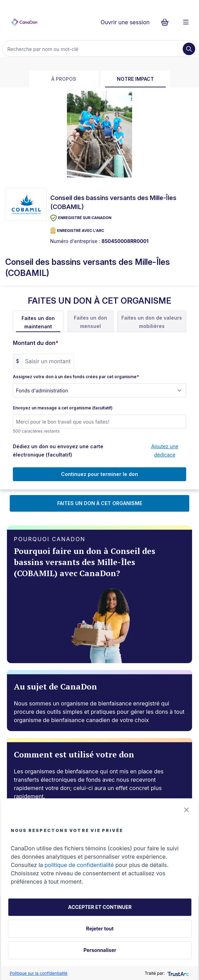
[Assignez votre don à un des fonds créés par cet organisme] (99, 390)
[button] (187, 810)
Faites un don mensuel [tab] (90, 322)
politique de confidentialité (79, 865)
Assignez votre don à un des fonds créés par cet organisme (76, 377)
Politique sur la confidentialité (39, 973)
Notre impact (135, 79)
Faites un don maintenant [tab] (38, 322)
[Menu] (186, 22)
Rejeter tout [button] (100, 929)
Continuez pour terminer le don (99, 474)
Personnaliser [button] (100, 950)
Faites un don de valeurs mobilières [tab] (152, 322)
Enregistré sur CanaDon (81, 218)
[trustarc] (178, 973)
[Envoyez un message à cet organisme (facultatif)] (99, 422)
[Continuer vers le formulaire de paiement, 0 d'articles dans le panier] (167, 22)
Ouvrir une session (125, 22)
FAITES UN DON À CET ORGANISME (100, 503)
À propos (64, 79)
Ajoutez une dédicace (165, 450)
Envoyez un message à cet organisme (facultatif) (63, 408)
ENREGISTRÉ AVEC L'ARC (77, 231)
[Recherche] (93, 49)
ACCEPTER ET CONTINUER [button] (100, 907)
